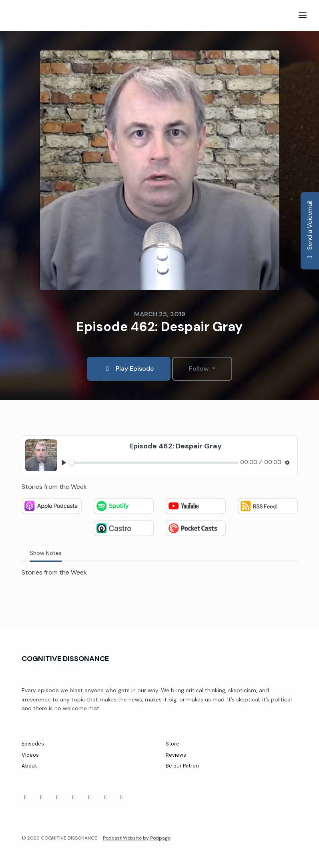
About (29, 766)
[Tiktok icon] (58, 797)
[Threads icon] (90, 797)
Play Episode (129, 369)
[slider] (154, 463)
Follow (200, 369)
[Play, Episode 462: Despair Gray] (64, 463)
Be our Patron (182, 766)
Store (173, 744)
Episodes (33, 744)
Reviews (176, 755)
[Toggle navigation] (303, 15)
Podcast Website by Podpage (137, 838)
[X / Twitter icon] (122, 797)
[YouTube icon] (42, 797)
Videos (30, 755)
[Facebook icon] (26, 797)
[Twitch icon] (74, 797)
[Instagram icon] (106, 797)
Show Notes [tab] (46, 553)
